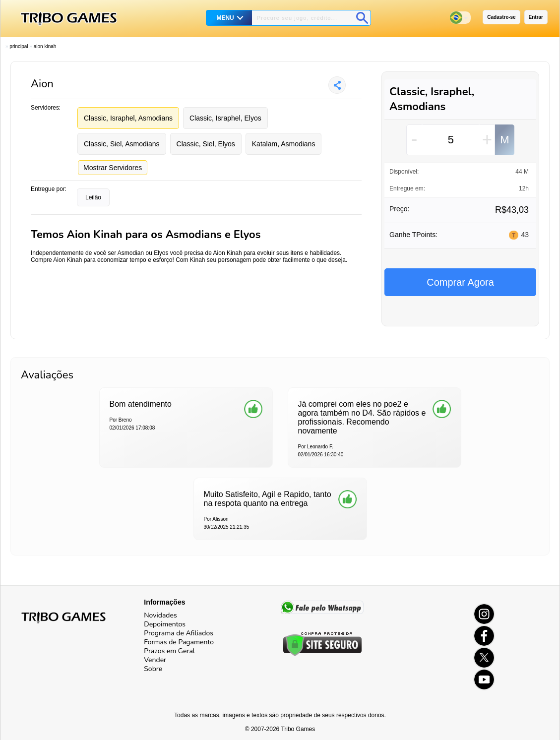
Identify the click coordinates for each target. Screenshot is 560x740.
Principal (19, 46)
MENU (225, 18)
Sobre (153, 669)
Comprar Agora (460, 282)
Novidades (160, 615)
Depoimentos (165, 624)
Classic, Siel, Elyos (206, 144)
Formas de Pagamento (179, 642)
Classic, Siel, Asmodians (122, 144)
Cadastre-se (501, 17)
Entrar (536, 17)
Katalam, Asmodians (284, 144)
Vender (155, 660)
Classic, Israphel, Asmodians (128, 118)
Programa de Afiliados (179, 633)
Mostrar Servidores (113, 168)
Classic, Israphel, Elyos (225, 118)
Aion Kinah (45, 46)
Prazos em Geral (169, 651)
